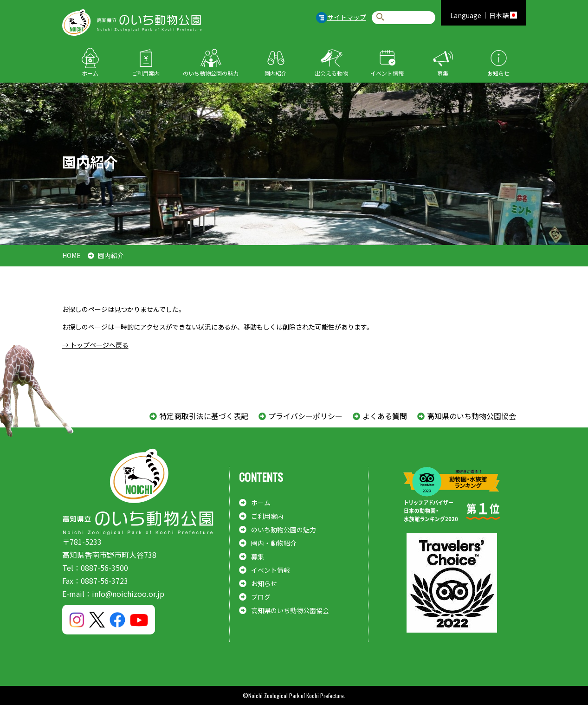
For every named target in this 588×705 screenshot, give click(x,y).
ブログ (261, 597)
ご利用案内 (146, 73)
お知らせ (498, 73)
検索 (380, 17)
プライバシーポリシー (305, 416)
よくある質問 (385, 416)
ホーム (90, 73)
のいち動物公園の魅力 (211, 73)
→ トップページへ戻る (95, 345)
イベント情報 (387, 73)
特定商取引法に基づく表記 (204, 416)
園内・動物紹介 (274, 543)
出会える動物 (331, 73)
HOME (71, 255)
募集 (443, 73)
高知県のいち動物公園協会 (472, 416)
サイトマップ (347, 17)
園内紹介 (276, 73)
